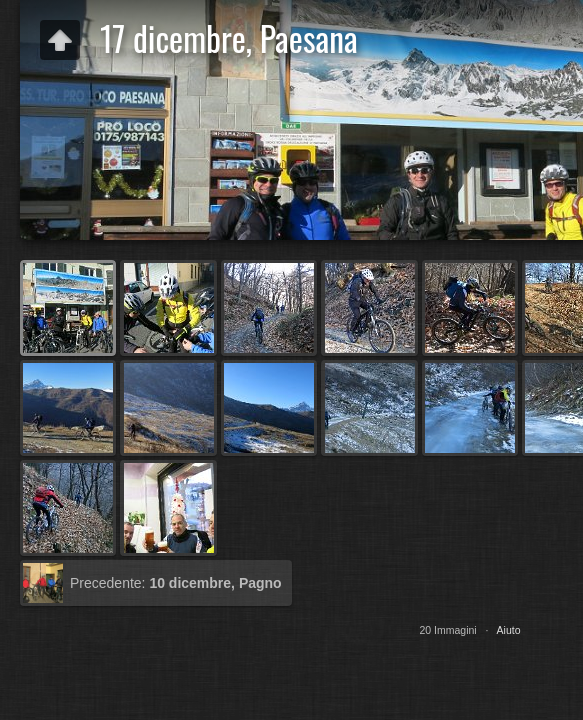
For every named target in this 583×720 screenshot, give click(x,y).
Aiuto (509, 630)
